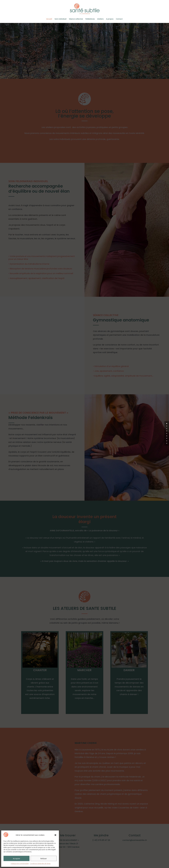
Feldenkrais (90, 19)
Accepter (17, 858)
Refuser (44, 858)
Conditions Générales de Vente (40, 864)
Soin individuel (60, 19)
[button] (55, 835)
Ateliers (100, 19)
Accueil (49, 19)
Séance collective (76, 19)
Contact (119, 19)
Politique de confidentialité (20, 864)
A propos (110, 19)
